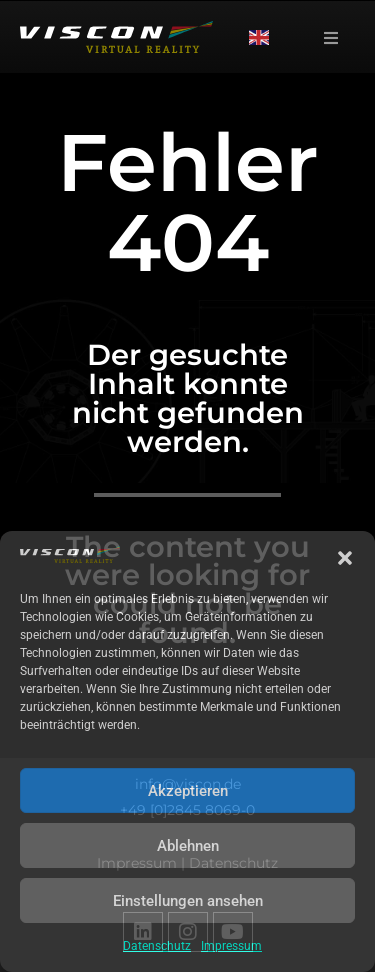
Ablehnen (188, 846)
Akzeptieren (188, 791)
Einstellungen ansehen (188, 901)
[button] (345, 558)
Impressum (231, 946)
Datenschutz (157, 946)
